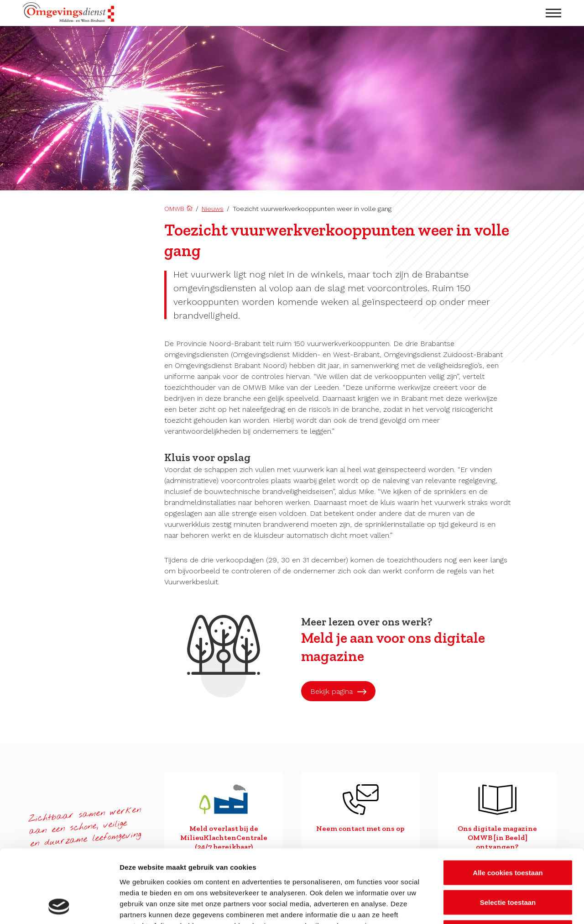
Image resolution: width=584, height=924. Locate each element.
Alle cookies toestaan (508, 804)
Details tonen (493, 906)
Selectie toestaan (508, 834)
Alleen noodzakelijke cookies (508, 864)
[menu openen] (553, 13)
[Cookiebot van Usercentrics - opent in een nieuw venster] (59, 906)
